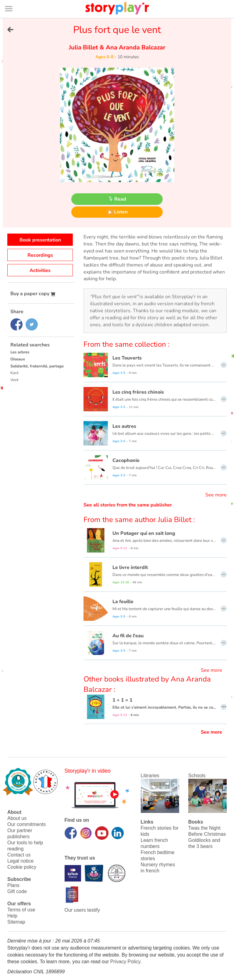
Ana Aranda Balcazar (135, 47)
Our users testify (82, 910)
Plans (13, 885)
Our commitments (27, 824)
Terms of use (21, 910)
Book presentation (40, 240)
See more (216, 495)
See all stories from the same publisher (128, 505)
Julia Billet (84, 47)
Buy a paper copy (33, 294)
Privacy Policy (125, 962)
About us (17, 818)
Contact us (19, 855)
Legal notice (20, 861)
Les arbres (20, 352)
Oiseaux (18, 359)
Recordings (40, 255)
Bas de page (12, 0)
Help (12, 916)
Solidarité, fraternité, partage (37, 366)
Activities (40, 270)
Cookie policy (22, 867)
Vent (14, 380)
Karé (14, 373)
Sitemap (16, 922)
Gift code (17, 891)
